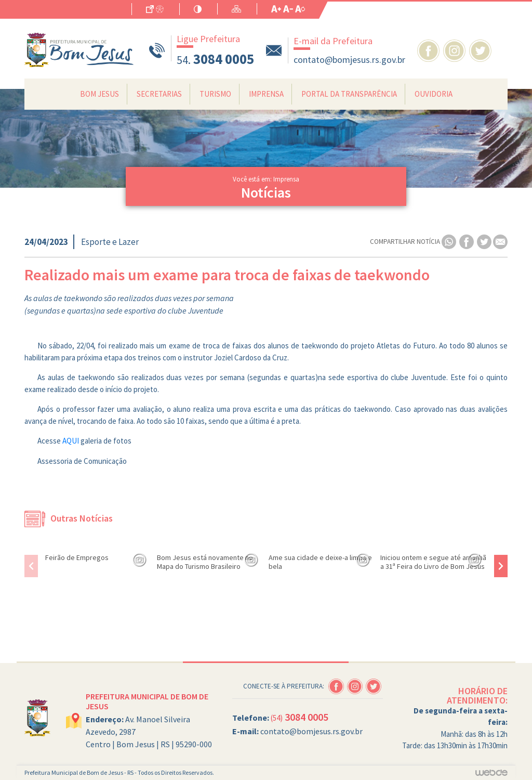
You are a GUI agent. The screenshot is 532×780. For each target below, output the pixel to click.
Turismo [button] (215, 94)
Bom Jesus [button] (99, 94)
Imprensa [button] (266, 94)
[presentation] (31, 566)
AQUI (71, 441)
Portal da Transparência (349, 94)
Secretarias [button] (159, 94)
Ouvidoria (434, 94)
